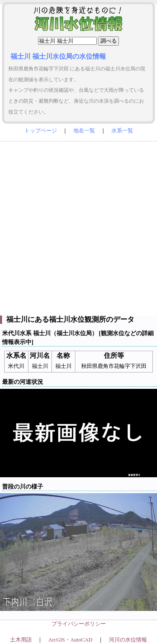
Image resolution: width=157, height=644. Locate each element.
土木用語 (21, 640)
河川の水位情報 (128, 640)
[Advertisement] (78, 226)
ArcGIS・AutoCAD (70, 640)
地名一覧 (84, 131)
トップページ (41, 131)
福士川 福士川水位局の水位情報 (58, 56)
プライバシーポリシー (79, 624)
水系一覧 (122, 131)
